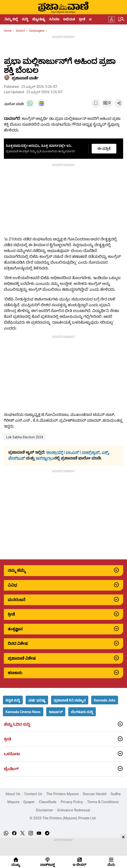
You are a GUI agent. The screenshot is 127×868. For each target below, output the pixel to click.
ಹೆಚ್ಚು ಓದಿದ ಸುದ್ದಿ (17, 724)
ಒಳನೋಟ (12, 754)
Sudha (116, 794)
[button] (13, 700)
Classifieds (48, 802)
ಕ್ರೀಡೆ (7, 739)
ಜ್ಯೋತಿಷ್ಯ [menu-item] (39, 19)
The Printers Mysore (62, 794)
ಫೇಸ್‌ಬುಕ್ (17, 458)
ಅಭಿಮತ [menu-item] (69, 19)
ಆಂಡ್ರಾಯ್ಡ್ (55, 452)
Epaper (29, 802)
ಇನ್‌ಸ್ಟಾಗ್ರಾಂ (45, 458)
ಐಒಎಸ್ (72, 452)
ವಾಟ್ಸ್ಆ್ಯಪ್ (91, 452)
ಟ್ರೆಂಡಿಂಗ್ (11, 769)
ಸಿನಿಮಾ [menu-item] (54, 19)
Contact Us (33, 794)
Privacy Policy (72, 802)
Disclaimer (44, 810)
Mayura (13, 802)
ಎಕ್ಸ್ (105, 452)
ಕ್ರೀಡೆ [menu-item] (82, 19)
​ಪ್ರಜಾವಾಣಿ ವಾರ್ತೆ (25, 78)
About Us (13, 794)
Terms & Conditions (103, 802)
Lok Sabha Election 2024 (25, 437)
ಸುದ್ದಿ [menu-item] (25, 19)
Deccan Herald (94, 794)
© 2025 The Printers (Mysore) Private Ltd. (63, 818)
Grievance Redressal (74, 810)
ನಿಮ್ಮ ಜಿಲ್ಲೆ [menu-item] (11, 19)
